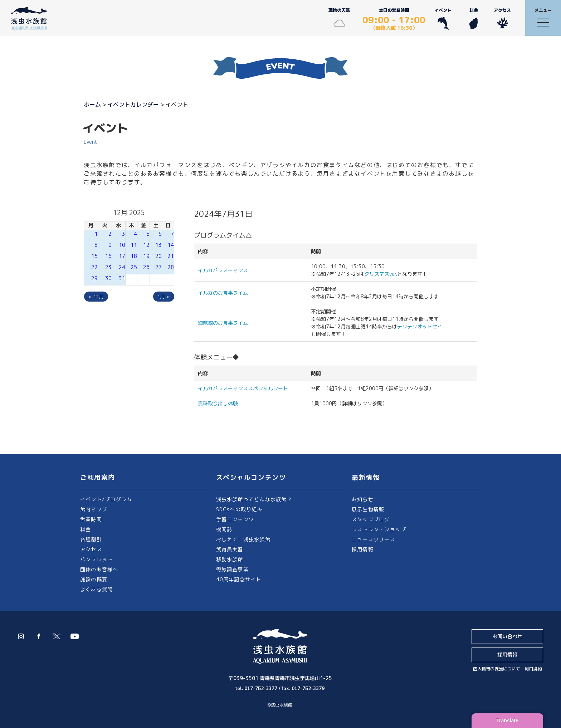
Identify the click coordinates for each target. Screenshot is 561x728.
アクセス (502, 18)
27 (158, 267)
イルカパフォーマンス (225, 270)
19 (146, 256)
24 (122, 267)
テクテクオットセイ (420, 326)
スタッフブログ (371, 519)
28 (171, 267)
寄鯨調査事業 (232, 569)
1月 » (164, 297)
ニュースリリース (374, 539)
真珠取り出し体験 (218, 403)
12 (146, 245)
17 (122, 256)
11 (134, 245)
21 (171, 256)
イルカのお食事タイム (223, 293)
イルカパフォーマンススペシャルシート (243, 388)
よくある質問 (96, 589)
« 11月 (96, 297)
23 (108, 267)
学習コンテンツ (235, 519)
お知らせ (363, 499)
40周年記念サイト (239, 579)
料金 (474, 18)
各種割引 (91, 539)
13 (158, 245)
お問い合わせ (507, 636)
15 (94, 256)
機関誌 (224, 529)
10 (122, 245)
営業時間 (91, 519)
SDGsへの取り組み (239, 509)
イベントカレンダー (133, 104)
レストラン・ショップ (379, 529)
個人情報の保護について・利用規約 (507, 669)
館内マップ (94, 509)
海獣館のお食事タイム (223, 323)
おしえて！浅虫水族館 (243, 539)
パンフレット (96, 559)
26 (146, 267)
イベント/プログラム (106, 499)
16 (108, 256)
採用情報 (363, 549)
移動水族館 (230, 559)
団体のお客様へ (99, 569)
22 (94, 267)
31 (122, 278)
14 (171, 245)
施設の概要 (94, 579)
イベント (443, 18)
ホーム (92, 104)
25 (134, 267)
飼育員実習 (230, 549)
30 (108, 278)
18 (134, 256)
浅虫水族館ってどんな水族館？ (254, 499)
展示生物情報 (368, 509)
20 (158, 256)
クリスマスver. (381, 274)
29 (94, 278)
